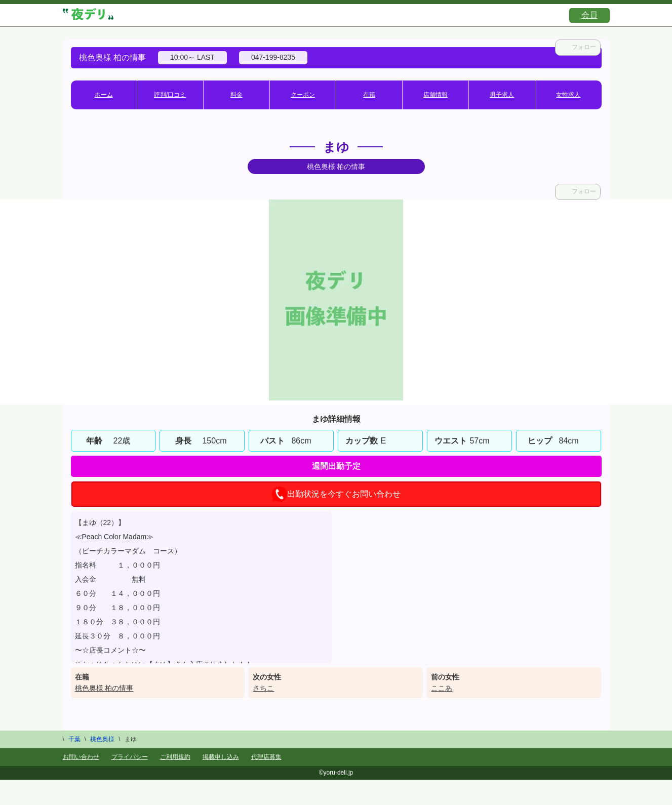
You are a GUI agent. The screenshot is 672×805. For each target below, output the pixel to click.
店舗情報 (436, 95)
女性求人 (568, 95)
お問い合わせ (81, 757)
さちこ (263, 688)
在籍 (369, 95)
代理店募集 (266, 757)
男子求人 (502, 95)
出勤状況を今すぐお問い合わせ (336, 494)
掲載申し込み (221, 757)
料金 (236, 95)
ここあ (442, 688)
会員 (589, 15)
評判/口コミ (170, 95)
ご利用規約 (175, 757)
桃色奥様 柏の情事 (104, 688)
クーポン (303, 95)
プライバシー (130, 757)
